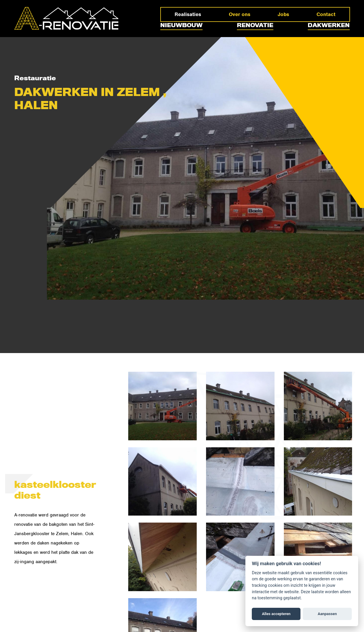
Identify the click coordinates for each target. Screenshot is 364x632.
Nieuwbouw (181, 25)
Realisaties (188, 14)
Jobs (283, 14)
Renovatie (255, 25)
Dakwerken (329, 25)
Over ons (240, 14)
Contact (326, 14)
